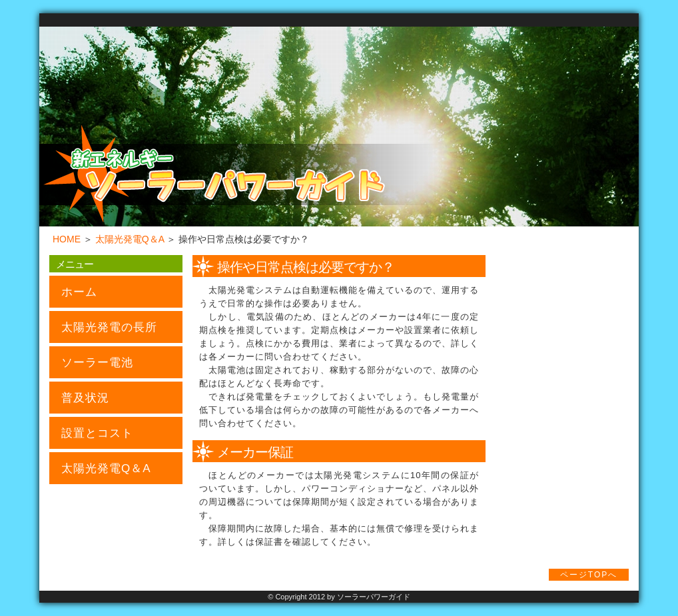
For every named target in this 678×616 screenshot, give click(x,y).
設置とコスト (97, 433)
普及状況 (85, 398)
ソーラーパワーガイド (374, 597)
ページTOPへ (589, 575)
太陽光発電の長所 (109, 327)
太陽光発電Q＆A (130, 239)
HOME (67, 239)
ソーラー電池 (97, 363)
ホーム (79, 292)
